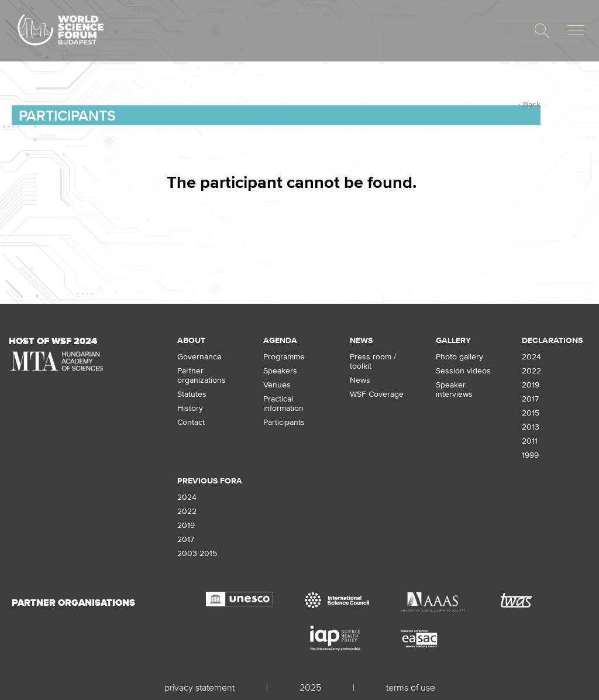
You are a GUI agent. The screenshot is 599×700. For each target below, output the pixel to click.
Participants (67, 115)
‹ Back (529, 104)
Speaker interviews (454, 389)
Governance (199, 356)
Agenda (280, 340)
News (361, 340)
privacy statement (199, 687)
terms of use (411, 687)
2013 (531, 427)
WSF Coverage (377, 394)
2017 (530, 399)
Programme (284, 356)
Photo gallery (459, 356)
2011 (530, 441)
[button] (542, 31)
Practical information (283, 403)
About (191, 340)
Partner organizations (202, 375)
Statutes (192, 394)
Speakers (280, 370)
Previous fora (210, 481)
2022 (531, 370)
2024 (531, 356)
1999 (530, 455)
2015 (531, 413)
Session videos (463, 370)
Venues (277, 385)
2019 (531, 385)
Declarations (552, 340)
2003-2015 (197, 553)
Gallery (453, 340)
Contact (191, 422)
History (190, 408)
